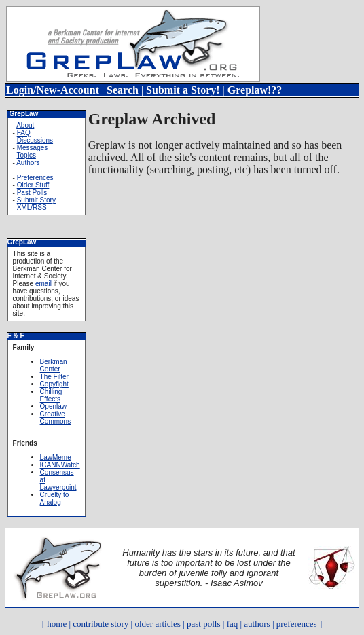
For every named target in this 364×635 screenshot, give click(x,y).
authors (257, 624)
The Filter (54, 377)
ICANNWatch (60, 465)
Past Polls (32, 193)
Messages (33, 148)
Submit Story (36, 200)
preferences (297, 624)
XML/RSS (32, 207)
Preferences (35, 178)
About (25, 125)
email (43, 284)
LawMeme (56, 457)
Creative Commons (56, 418)
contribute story (101, 624)
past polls (203, 624)
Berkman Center (54, 365)
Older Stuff (33, 185)
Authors (28, 163)
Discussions (35, 140)
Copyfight (54, 384)
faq (233, 624)
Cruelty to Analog (55, 498)
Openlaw (53, 406)
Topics (26, 155)
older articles (158, 624)
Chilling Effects (51, 395)
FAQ (24, 133)
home (57, 624)
